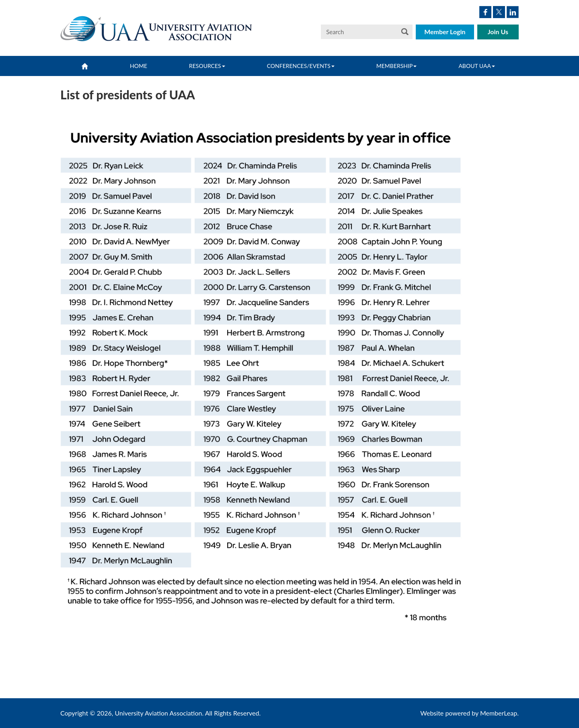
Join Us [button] (498, 32)
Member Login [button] (445, 32)
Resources (207, 66)
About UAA (477, 66)
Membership (397, 66)
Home (139, 66)
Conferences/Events (301, 66)
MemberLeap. (499, 713)
